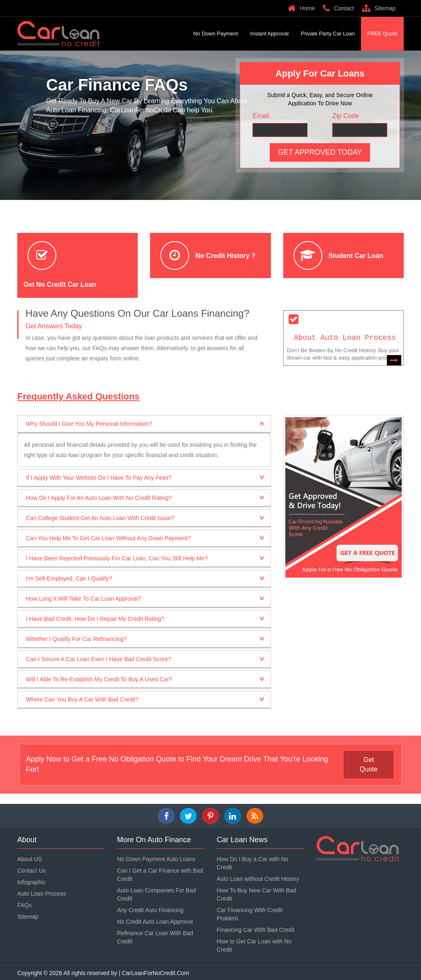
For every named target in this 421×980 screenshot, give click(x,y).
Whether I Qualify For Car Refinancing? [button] (76, 639)
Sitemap (379, 8)
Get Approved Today (320, 152)
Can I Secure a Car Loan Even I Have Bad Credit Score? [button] (98, 659)
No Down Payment (215, 34)
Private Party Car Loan (328, 34)
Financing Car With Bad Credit (256, 929)
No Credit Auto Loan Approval (155, 921)
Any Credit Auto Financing (150, 910)
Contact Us (31, 870)
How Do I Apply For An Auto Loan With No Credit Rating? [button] (99, 498)
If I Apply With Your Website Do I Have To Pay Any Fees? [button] (99, 478)
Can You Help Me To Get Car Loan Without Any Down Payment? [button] (108, 538)
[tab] (144, 424)
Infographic (31, 882)
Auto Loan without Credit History (258, 878)
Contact (338, 8)
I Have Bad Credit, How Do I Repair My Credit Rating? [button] (95, 619)
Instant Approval (269, 34)
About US (30, 859)
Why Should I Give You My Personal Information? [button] (89, 424)
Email (261, 116)
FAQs (24, 905)
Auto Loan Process (42, 893)
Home (301, 8)
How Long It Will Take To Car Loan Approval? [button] (83, 599)
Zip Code (346, 116)
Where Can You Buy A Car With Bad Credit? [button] (82, 699)
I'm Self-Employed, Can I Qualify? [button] (69, 578)
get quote (370, 764)
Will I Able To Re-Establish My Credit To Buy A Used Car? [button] (99, 679)
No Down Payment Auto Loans (156, 859)
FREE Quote (382, 34)
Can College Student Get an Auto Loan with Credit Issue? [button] (100, 518)
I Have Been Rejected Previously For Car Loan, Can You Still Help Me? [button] (117, 558)
